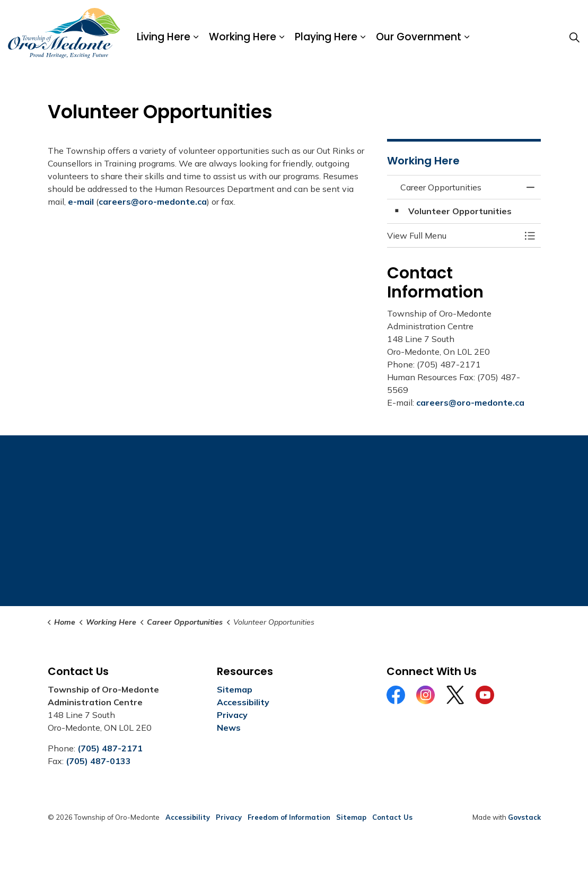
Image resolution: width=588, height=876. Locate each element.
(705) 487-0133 (98, 761)
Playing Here (326, 37)
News (229, 728)
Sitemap (235, 689)
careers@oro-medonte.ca (153, 202)
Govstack (524, 817)
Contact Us (392, 817)
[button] (453, 235)
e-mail (81, 202)
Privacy (232, 715)
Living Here (164, 37)
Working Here (243, 37)
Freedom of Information (289, 817)
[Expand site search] (574, 37)
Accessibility (243, 702)
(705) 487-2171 (110, 748)
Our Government (419, 37)
